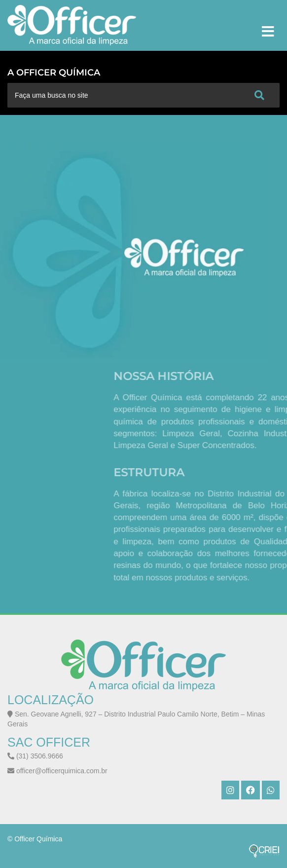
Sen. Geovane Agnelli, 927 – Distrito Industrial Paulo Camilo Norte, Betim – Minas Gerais (136, 719)
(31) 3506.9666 (35, 756)
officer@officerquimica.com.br (57, 771)
